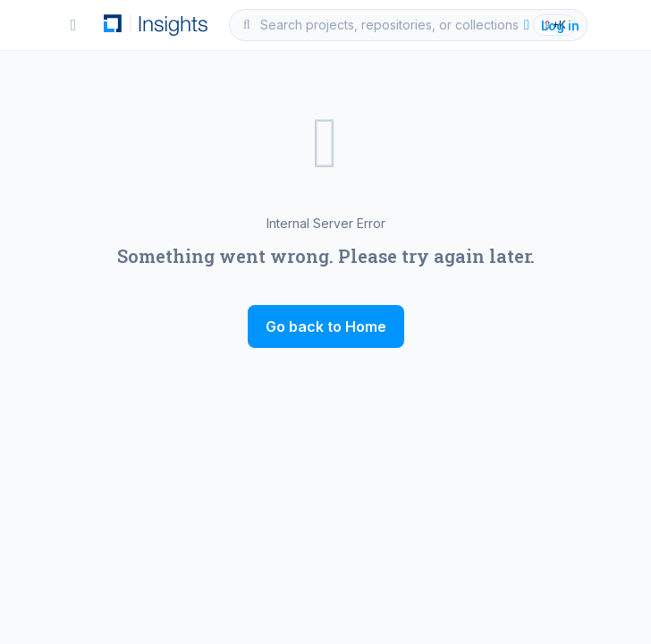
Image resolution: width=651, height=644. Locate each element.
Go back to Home (326, 326)
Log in (550, 25)
